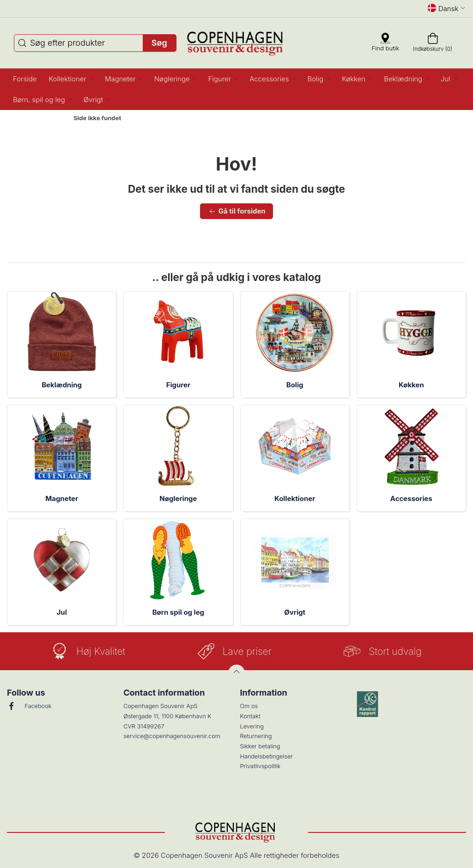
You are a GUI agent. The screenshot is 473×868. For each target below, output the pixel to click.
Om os (249, 706)
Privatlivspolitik (261, 766)
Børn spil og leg (178, 612)
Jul (62, 612)
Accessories (411, 498)
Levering (252, 726)
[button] (70, 79)
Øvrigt (295, 612)
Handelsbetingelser (267, 756)
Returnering (256, 736)
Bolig (295, 385)
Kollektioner (295, 498)
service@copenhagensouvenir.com (172, 736)
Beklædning (62, 385)
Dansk (447, 8)
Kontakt (250, 716)
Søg (159, 43)
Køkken (411, 385)
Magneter (62, 498)
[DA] (237, 43)
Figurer (178, 385)
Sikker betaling (260, 746)
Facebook (29, 706)
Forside (50, 118)
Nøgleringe (178, 498)
